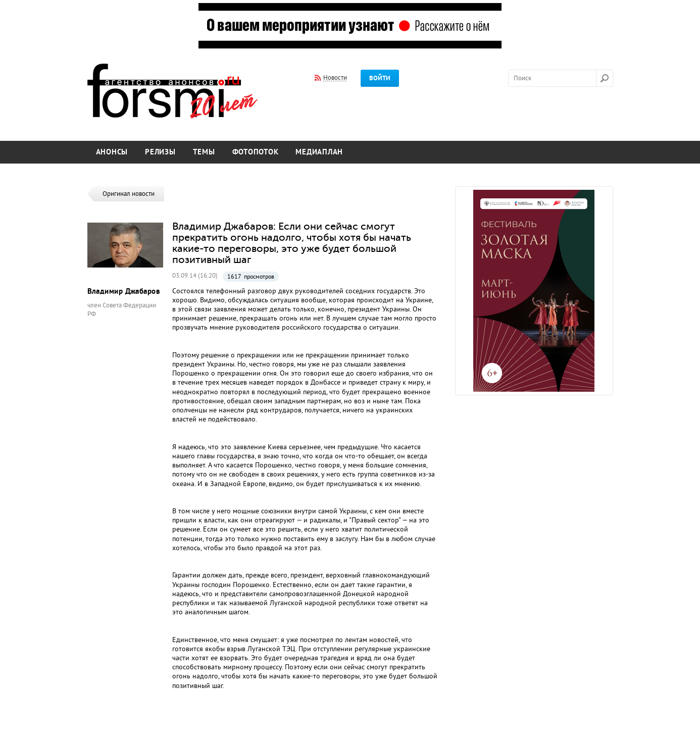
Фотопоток (256, 152)
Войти (380, 78)
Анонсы (112, 152)
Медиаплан (319, 152)
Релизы (160, 152)
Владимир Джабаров (124, 292)
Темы (204, 152)
